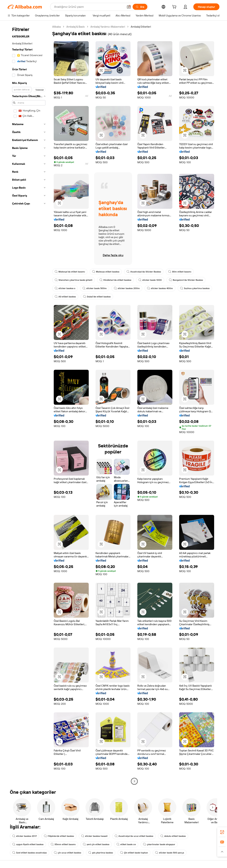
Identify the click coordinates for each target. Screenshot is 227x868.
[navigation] (29, 404)
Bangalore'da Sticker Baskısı (186, 280)
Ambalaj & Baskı (76, 27)
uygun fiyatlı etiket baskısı (28, 844)
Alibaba (56, 27)
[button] (129, 7)
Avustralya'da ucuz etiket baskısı (134, 836)
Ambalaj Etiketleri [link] (141, 27)
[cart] (175, 7)
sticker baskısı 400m (160, 288)
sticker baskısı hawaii (94, 836)
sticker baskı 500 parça (170, 853)
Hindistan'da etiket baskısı (115, 280)
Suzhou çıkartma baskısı (195, 288)
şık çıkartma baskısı (101, 853)
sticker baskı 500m (95, 288)
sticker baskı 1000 (150, 280)
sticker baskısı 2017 (24, 836)
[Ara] (140, 7)
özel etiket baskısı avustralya (30, 853)
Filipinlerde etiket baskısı (59, 836)
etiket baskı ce (126, 844)
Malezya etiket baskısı (106, 272)
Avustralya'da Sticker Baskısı (144, 272)
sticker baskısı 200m (127, 288)
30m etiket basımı (180, 272)
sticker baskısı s (65, 288)
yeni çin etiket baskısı (96, 844)
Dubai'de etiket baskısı (97, 297)
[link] (222, 832)
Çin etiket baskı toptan (134, 853)
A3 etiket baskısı (65, 297)
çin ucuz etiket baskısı (68, 853)
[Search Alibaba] (89, 7)
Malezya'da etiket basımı (70, 272)
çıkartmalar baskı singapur (159, 844)
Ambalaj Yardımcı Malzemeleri (108, 27)
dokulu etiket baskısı (173, 836)
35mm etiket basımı (63, 844)
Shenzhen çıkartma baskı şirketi (73, 280)
